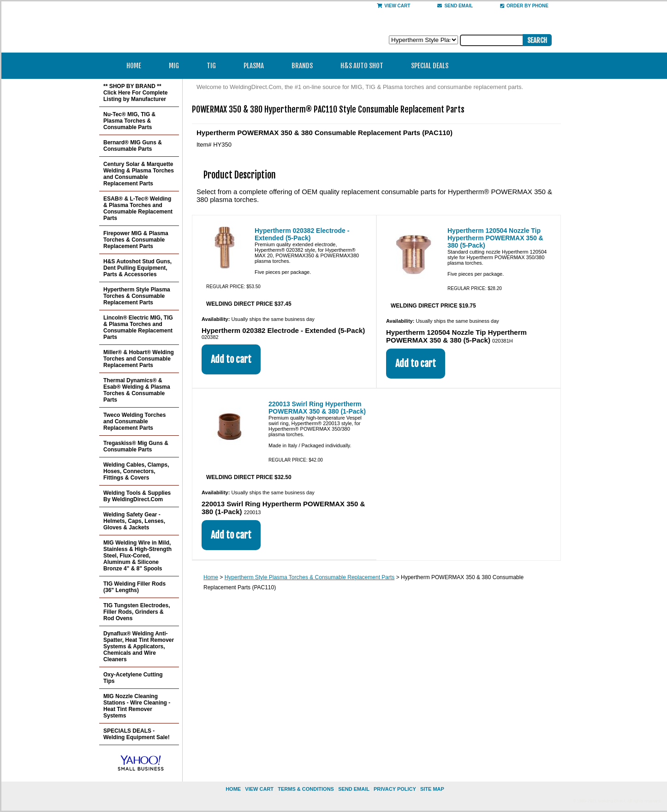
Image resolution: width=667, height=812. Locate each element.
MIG (177, 66)
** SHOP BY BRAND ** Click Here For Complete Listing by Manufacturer (135, 93)
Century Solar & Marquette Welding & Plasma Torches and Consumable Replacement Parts (139, 174)
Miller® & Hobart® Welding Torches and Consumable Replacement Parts (139, 359)
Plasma (257, 66)
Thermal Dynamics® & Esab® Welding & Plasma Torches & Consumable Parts (137, 390)
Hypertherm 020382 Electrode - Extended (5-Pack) (302, 234)
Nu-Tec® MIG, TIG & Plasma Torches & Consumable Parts (129, 121)
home (233, 789)
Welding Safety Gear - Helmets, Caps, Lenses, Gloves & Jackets (134, 521)
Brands (305, 66)
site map (432, 789)
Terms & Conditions (306, 789)
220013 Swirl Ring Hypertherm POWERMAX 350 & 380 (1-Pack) (317, 408)
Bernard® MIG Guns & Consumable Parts (133, 146)
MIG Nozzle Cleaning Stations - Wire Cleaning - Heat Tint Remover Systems (137, 706)
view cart (259, 789)
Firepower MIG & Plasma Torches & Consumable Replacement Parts (136, 240)
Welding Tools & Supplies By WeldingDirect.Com (137, 496)
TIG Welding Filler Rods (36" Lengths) (134, 587)
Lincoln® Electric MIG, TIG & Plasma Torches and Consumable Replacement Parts (138, 327)
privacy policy (395, 789)
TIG (214, 66)
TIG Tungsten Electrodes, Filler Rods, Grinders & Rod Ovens (137, 612)
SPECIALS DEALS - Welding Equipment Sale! (137, 734)
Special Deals (430, 66)
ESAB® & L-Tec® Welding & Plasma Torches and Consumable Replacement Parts (138, 208)
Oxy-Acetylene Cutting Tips (133, 678)
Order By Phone (524, 6)
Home (134, 66)
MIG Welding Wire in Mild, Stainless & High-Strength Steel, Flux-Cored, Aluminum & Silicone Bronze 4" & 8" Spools (137, 556)
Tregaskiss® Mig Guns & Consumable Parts (136, 446)
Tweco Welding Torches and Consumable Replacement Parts (134, 421)
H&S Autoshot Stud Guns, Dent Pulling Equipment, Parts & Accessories (137, 268)
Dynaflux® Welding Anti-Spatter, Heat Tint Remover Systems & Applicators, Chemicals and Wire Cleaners (139, 646)
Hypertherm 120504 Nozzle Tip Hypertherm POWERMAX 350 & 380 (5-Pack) (495, 238)
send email (455, 6)
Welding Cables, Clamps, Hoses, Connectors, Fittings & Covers (136, 471)
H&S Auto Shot (362, 66)
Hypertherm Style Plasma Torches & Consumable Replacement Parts (310, 577)
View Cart (393, 6)
